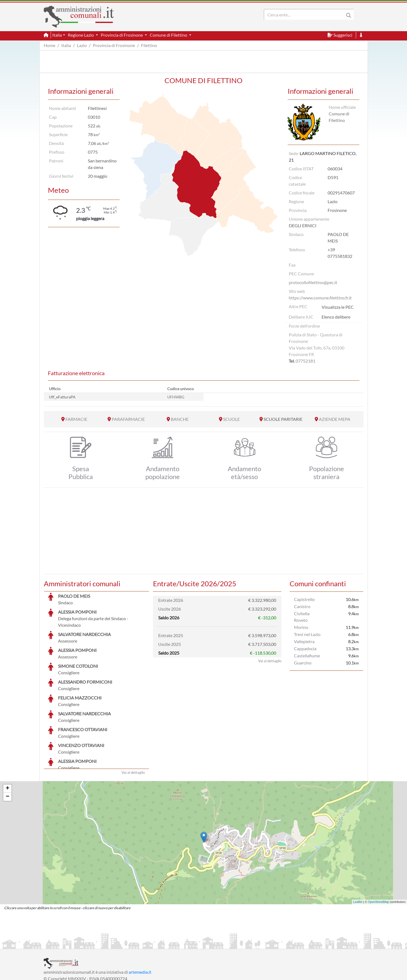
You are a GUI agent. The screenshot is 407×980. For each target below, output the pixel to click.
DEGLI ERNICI (303, 225)
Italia (66, 45)
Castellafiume (307, 656)
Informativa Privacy (111, 944)
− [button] (8, 756)
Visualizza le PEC (338, 307)
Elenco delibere (336, 317)
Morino (301, 627)
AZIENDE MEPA (335, 419)
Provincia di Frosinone (114, 45)
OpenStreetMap (379, 861)
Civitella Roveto (302, 617)
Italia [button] (57, 35)
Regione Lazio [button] (81, 35)
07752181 (305, 361)
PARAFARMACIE (128, 419)
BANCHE (180, 419)
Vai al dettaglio (133, 731)
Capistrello (304, 599)
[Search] (305, 14)
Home (50, 45)
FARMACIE (76, 419)
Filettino (149, 45)
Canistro (302, 606)
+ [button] (8, 748)
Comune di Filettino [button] (169, 35)
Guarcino (303, 663)
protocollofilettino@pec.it (313, 282)
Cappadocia (305, 648)
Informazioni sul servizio (66, 944)
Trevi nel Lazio (307, 634)
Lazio (82, 45)
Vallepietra (304, 641)
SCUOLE (231, 419)
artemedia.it (140, 931)
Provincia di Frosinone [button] (122, 35)
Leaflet (358, 861)
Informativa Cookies (151, 944)
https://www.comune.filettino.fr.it (320, 298)
